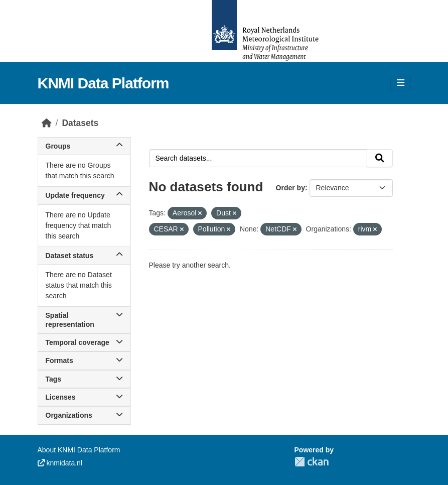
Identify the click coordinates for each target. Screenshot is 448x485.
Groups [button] (84, 146)
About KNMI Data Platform (79, 450)
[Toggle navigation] (401, 83)
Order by (290, 188)
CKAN (312, 462)
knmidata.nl (60, 463)
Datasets (80, 123)
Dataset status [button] (84, 256)
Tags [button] (84, 379)
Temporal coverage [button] (84, 342)
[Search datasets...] (258, 158)
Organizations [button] (84, 415)
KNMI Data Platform (103, 83)
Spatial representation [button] (84, 320)
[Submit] (380, 158)
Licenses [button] (84, 397)
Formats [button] (84, 360)
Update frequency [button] (84, 195)
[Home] (47, 123)
